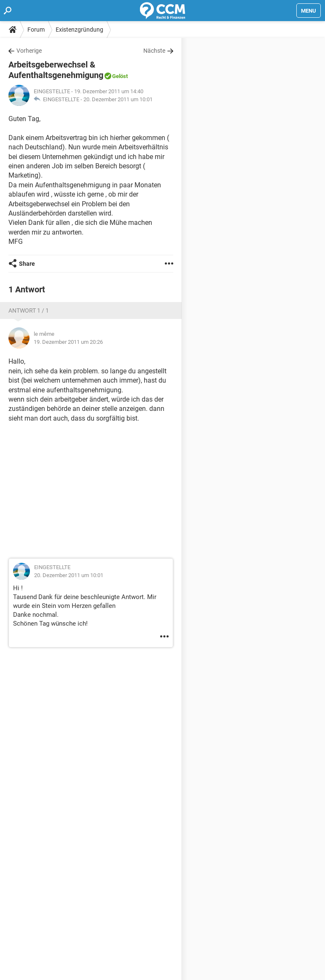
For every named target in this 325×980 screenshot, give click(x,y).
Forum (36, 30)
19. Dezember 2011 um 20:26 (68, 342)
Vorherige (29, 51)
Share (27, 264)
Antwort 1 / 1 (29, 310)
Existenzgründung (79, 30)
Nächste (154, 51)
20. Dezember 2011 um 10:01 (118, 99)
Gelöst (120, 76)
